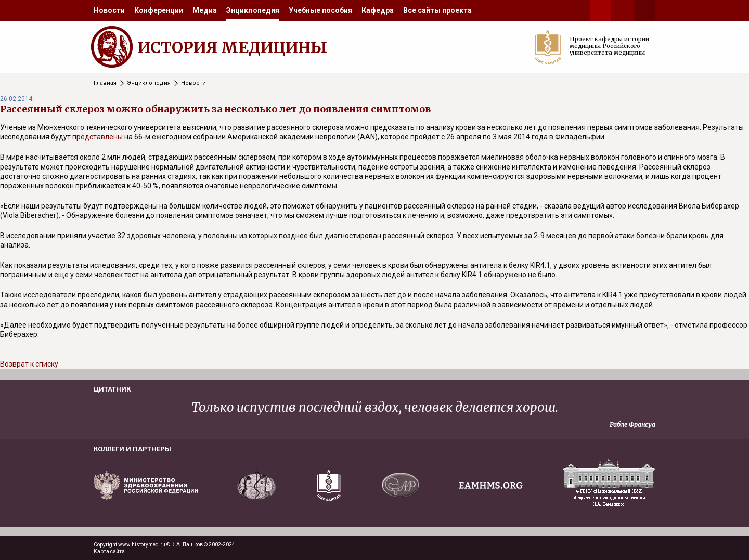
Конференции (159, 10)
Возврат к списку (29, 364)
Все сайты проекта (437, 10)
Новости (109, 10)
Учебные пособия (320, 10)
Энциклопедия (253, 10)
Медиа (205, 10)
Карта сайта (109, 551)
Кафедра (378, 10)
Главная (105, 83)
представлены (98, 137)
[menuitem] (109, 10)
